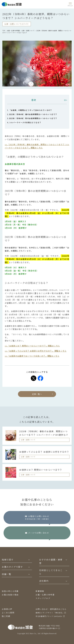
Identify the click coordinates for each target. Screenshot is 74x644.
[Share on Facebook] (40, 378)
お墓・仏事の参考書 (13, 31)
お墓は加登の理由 (10, 595)
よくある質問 (8, 613)
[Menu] (70, 4)
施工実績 (6, 616)
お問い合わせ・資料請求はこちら (51, 609)
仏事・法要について (28, 31)
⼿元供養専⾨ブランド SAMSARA (49, 616)
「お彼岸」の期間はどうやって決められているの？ (30, 110)
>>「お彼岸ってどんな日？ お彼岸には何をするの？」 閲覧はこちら (36, 351)
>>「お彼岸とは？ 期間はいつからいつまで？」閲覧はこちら (32, 346)
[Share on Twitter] (34, 378)
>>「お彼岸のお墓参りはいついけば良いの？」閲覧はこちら (32, 356)
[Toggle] (29, 560)
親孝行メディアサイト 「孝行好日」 (50, 613)
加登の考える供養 (10, 591)
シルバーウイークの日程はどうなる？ (25, 122)
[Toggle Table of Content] (64, 100)
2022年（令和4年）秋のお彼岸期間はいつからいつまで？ (33, 118)
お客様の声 (7, 609)
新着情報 (40, 591)
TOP (4, 31)
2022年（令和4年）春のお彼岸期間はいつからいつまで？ (33, 114)
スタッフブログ (43, 598)
